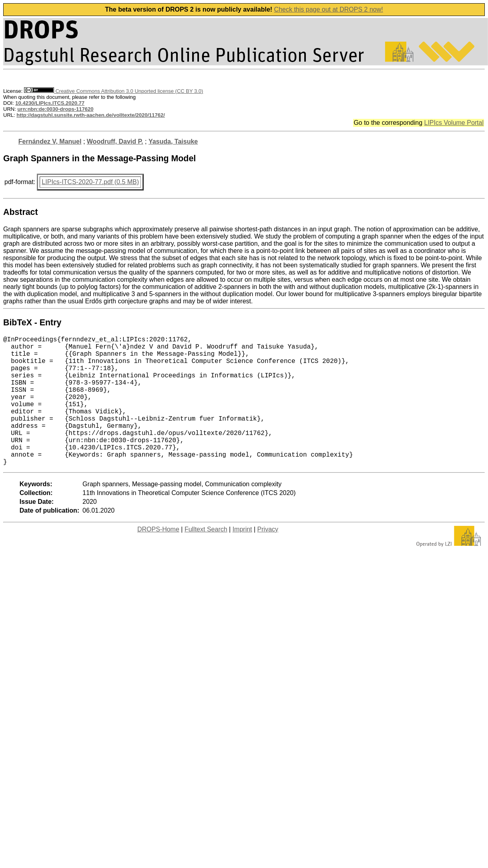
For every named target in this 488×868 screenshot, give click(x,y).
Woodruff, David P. (115, 141)
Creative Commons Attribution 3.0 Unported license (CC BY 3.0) (113, 91)
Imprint (242, 558)
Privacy (268, 558)
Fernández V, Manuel (50, 141)
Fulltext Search (206, 558)
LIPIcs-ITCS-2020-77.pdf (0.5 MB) (90, 182)
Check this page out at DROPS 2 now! (329, 9)
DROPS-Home (158, 558)
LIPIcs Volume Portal (454, 123)
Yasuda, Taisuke (173, 141)
